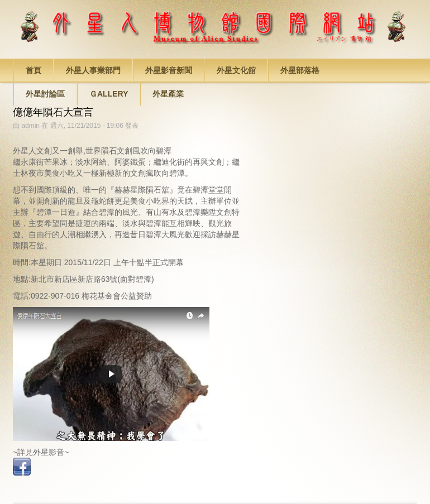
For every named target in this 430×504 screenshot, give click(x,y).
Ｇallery (109, 94)
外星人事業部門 (93, 70)
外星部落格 (300, 70)
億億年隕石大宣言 (53, 112)
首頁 (34, 70)
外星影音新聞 (169, 70)
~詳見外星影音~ (41, 452)
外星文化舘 (236, 70)
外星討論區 (45, 94)
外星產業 (168, 94)
